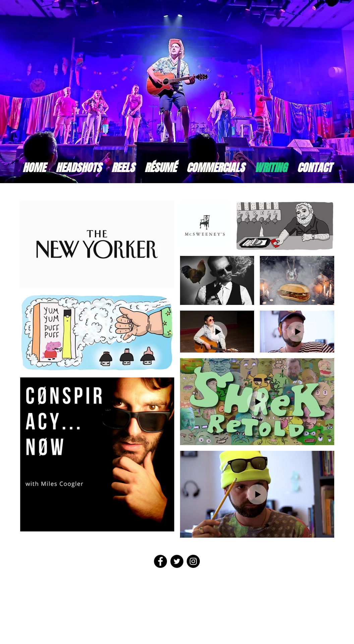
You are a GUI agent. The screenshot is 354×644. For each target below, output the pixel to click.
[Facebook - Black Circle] (160, 561)
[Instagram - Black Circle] (193, 561)
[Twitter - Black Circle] (177, 561)
